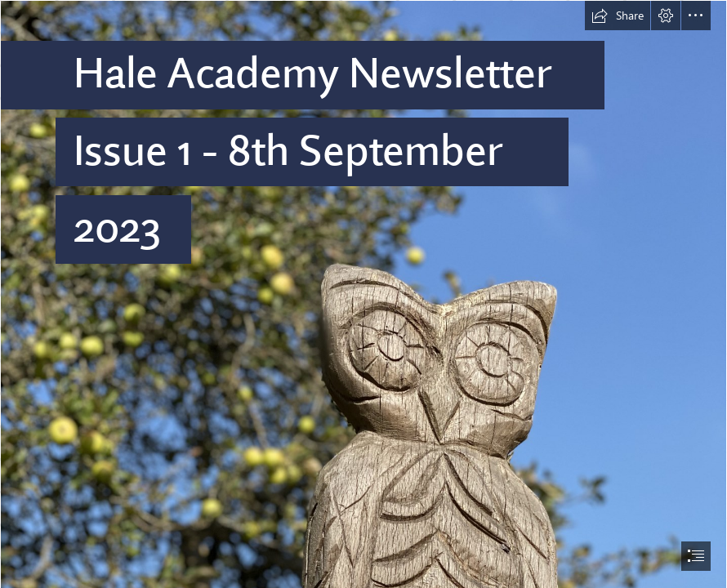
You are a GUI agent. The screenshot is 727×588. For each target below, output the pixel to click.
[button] (618, 16)
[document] (363, 294)
